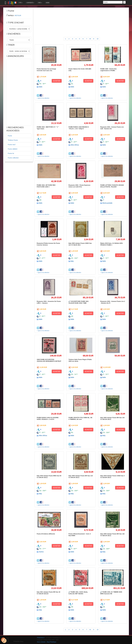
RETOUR (18, 15)
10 (98, 39)
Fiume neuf (12, 145)
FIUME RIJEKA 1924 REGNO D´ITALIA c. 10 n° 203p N (79, 128)
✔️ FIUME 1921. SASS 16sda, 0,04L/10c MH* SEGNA (78, 593)
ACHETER (57, 81)
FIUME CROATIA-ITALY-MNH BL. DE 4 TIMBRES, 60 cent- (80, 418)
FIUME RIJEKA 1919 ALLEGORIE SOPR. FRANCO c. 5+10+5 (48, 418)
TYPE (20, 3)
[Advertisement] (19, 92)
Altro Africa (75, 145)
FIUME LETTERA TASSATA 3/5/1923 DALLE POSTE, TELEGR (112, 186)
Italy (72, 261)
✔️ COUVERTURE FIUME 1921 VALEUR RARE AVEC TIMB (79, 302)
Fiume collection (13, 158)
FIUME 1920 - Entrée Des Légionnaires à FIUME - (108, 70)
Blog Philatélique (52, 642)
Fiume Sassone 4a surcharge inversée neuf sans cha (46, 70)
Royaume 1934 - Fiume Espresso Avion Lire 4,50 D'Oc (79, 186)
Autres (41, 552)
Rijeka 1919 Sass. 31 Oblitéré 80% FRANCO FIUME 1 (112, 244)
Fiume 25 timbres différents (46, 534)
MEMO (47, 3)
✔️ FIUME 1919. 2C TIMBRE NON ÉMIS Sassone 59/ (111, 593)
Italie (41, 87)
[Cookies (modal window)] (4, 640)
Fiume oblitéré (13, 149)
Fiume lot (11, 153)
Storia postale (107, 203)
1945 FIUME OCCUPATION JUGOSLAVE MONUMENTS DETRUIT (49, 360)
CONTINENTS (30, 3)
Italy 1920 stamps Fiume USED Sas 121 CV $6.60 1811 (80, 244)
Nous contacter (41, 642)
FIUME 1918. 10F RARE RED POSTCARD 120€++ (46, 186)
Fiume (10, 136)
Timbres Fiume (13, 140)
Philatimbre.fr (41, 638)
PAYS (40, 3)
